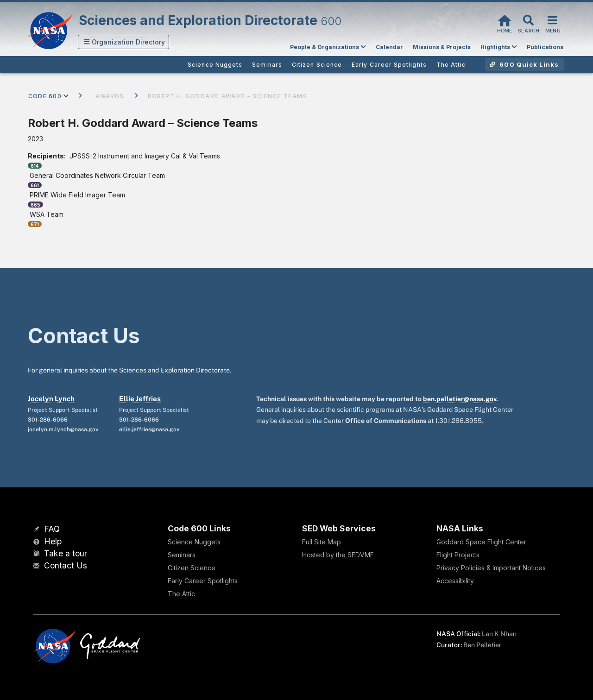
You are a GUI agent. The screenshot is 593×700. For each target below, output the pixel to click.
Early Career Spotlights (203, 581)
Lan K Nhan (499, 634)
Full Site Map (322, 542)
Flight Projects (458, 555)
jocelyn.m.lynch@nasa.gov (63, 429)
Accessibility (455, 581)
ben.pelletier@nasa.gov (460, 399)
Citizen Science (192, 568)
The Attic (181, 594)
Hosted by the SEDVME (338, 555)
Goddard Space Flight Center (481, 542)
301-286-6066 (48, 420)
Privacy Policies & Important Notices (491, 568)
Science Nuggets (194, 542)
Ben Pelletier (482, 645)
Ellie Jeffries (140, 399)
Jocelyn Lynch (51, 399)
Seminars (182, 555)
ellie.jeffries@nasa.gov (149, 429)
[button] (124, 42)
